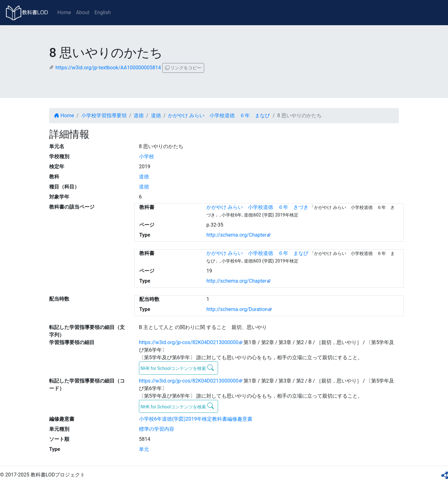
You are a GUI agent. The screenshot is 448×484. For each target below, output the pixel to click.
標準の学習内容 (157, 429)
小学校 (146, 156)
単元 (144, 449)
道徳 (139, 115)
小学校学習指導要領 (104, 115)
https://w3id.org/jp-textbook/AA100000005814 (108, 68)
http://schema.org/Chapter (236, 235)
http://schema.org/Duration (237, 309)
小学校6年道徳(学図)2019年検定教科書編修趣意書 (196, 419)
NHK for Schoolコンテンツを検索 (177, 368)
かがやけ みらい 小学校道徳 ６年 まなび (219, 115)
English (103, 12)
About (83, 12)
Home (64, 12)
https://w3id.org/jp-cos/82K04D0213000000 (189, 342)
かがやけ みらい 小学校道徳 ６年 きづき (257, 207)
